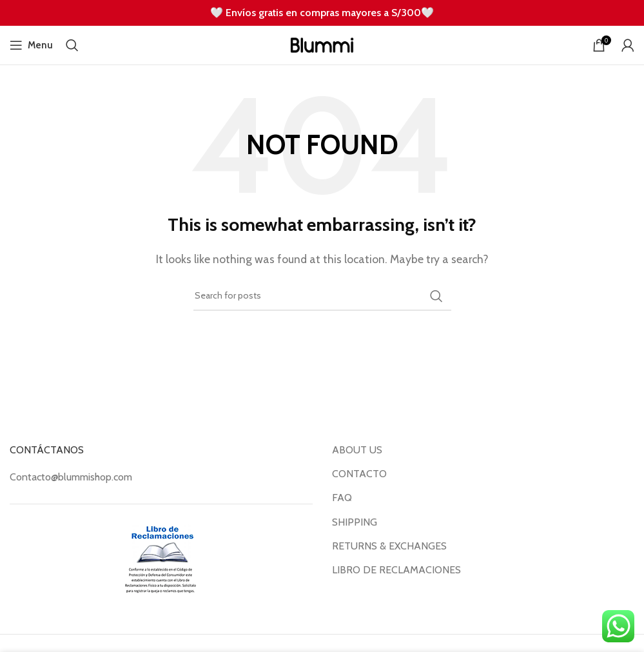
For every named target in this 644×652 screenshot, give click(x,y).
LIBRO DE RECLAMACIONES (396, 570)
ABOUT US (357, 450)
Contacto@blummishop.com (71, 477)
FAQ (342, 498)
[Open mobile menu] (31, 45)
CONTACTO (359, 474)
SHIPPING (355, 522)
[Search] (72, 45)
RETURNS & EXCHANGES (389, 546)
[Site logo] (322, 44)
